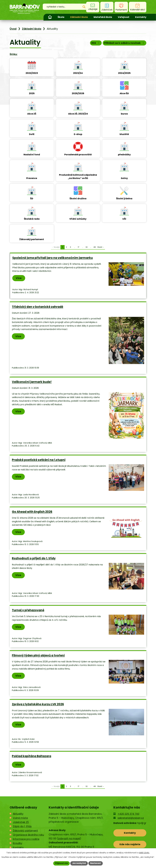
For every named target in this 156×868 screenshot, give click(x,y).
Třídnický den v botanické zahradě (38, 307)
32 (87, 248)
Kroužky (17, 844)
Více (19, 279)
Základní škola (79, 17)
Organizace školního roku (28, 836)
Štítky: (14, 55)
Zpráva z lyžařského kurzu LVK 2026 (38, 705)
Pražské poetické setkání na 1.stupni (39, 460)
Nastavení (96, 863)
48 (95, 248)
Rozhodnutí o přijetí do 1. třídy (34, 559)
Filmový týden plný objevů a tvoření (38, 656)
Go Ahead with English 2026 (32, 512)
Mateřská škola (103, 17)
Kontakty (141, 17)
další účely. (144, 853)
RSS (94, 44)
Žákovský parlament (25, 831)
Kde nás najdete (130, 845)
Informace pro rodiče (26, 840)
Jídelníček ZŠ (21, 823)
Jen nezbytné (79, 863)
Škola (61, 17)
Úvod (50, 17)
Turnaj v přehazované (28, 611)
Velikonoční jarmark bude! (32, 382)
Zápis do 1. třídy (22, 827)
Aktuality (18, 815)
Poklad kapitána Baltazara (32, 757)
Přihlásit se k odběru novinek (124, 44)
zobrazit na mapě (69, 839)
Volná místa (20, 819)
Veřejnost (124, 17)
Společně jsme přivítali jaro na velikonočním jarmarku (53, 258)
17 (78, 248)
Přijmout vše (61, 863)
